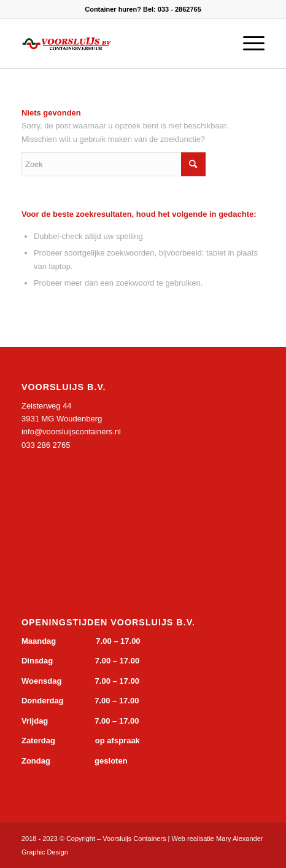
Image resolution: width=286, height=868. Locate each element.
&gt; (114, 504)
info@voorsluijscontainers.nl (71, 432)
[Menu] (248, 44)
